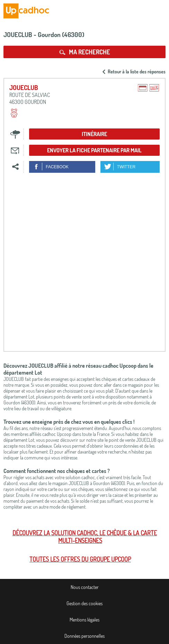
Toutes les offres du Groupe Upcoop (80, 559)
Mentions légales (84, 620)
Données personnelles (84, 636)
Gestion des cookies (84, 603)
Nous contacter (85, 587)
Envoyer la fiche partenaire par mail (94, 150)
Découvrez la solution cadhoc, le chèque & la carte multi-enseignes (85, 537)
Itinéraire (94, 134)
